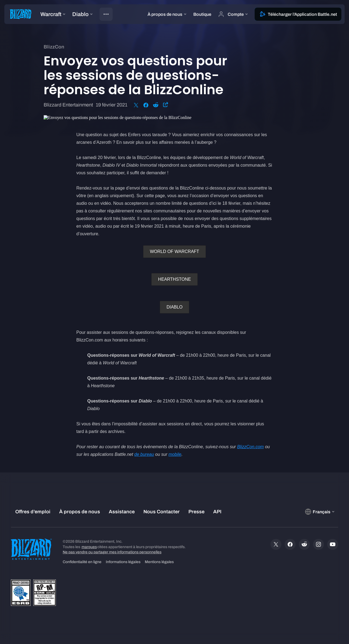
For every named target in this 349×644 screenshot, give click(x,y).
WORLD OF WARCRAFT (175, 251)
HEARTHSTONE (174, 279)
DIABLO (175, 307)
